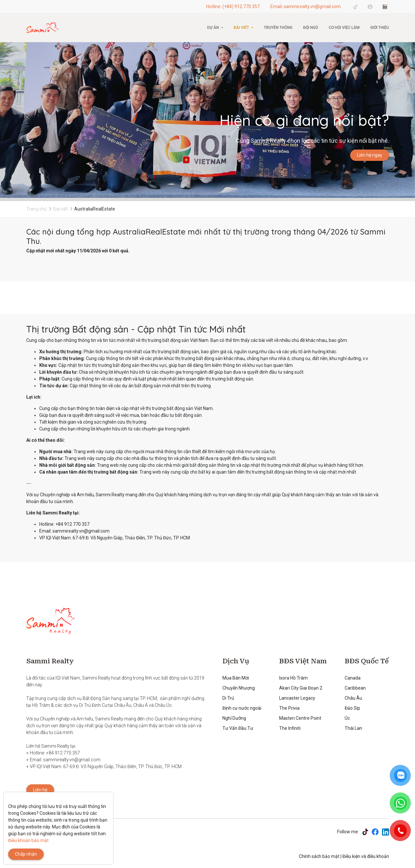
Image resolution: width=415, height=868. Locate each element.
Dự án (213, 28)
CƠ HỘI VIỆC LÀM (344, 28)
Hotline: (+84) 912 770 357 (233, 6)
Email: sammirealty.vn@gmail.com (306, 6)
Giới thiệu (380, 28)
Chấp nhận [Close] (26, 854)
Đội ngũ (311, 28)
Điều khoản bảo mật (28, 840)
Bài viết (241, 28)
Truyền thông (278, 28)
